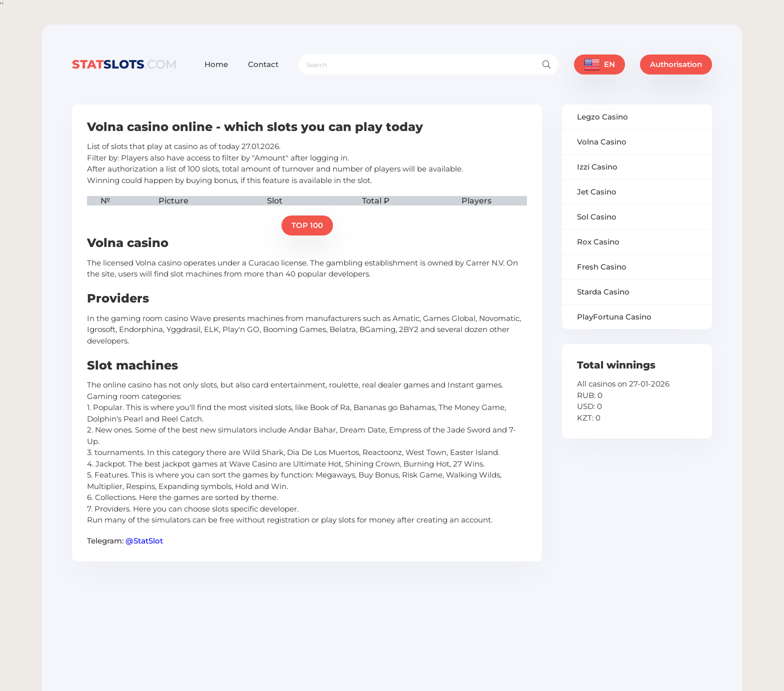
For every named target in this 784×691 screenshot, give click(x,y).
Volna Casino (602, 142)
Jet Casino (597, 192)
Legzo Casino (602, 117)
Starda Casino (603, 292)
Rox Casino (598, 242)
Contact (263, 64)
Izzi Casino (597, 167)
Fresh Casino (602, 267)
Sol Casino (597, 217)
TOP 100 (307, 225)
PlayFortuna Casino (614, 317)
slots (124, 64)
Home (216, 64)
